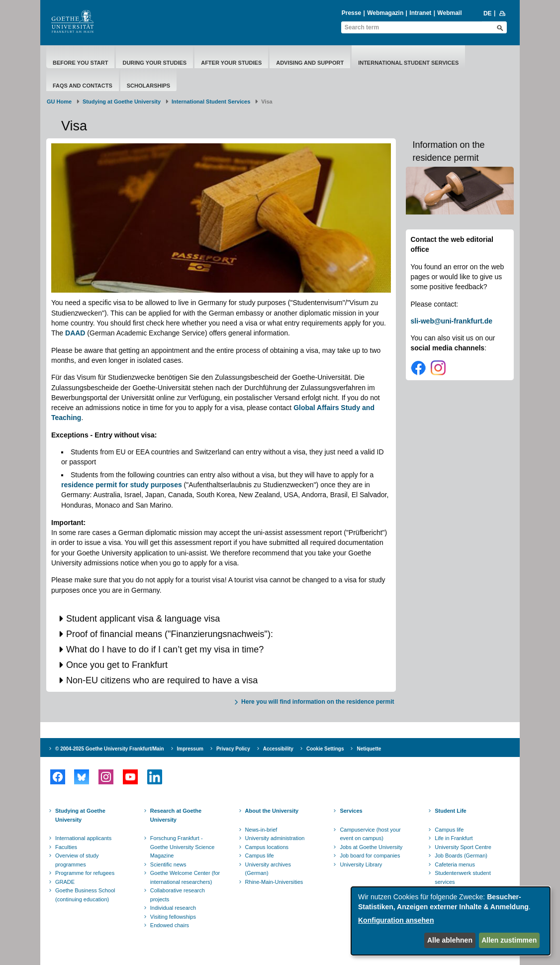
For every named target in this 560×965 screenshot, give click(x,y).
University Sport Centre (463, 847)
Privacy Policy (233, 749)
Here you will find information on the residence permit (318, 702)
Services (351, 811)
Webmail (449, 13)
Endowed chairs (170, 925)
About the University (272, 811)
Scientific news (168, 864)
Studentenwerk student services (463, 877)
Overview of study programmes (77, 860)
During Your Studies (154, 63)
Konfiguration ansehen (396, 920)
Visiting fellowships (173, 917)
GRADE (65, 882)
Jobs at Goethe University (371, 847)
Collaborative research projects (178, 895)
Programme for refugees (85, 873)
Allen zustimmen (509, 940)
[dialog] (451, 921)
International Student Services (408, 63)
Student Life (451, 811)
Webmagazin (385, 13)
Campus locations (267, 847)
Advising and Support (310, 63)
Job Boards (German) (461, 856)
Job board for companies (370, 856)
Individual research (173, 908)
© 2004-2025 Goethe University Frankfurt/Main (110, 749)
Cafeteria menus (455, 864)
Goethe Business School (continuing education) (85, 895)
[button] (221, 619)
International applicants (83, 838)
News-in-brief (261, 830)
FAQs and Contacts (83, 86)
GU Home (59, 102)
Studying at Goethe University (122, 102)
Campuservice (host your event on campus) (370, 834)
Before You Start (80, 63)
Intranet (420, 13)
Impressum (190, 749)
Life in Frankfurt (454, 838)
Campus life (260, 856)
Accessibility (278, 749)
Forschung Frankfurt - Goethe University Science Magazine (183, 847)
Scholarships (148, 86)
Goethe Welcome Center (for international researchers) (185, 877)
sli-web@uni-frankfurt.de (452, 321)
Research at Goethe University (176, 815)
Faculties (66, 847)
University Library (361, 864)
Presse (351, 13)
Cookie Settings (325, 749)
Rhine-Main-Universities (274, 882)
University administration (275, 838)
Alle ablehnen (450, 940)
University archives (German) (268, 869)
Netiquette (369, 749)
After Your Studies (231, 63)
